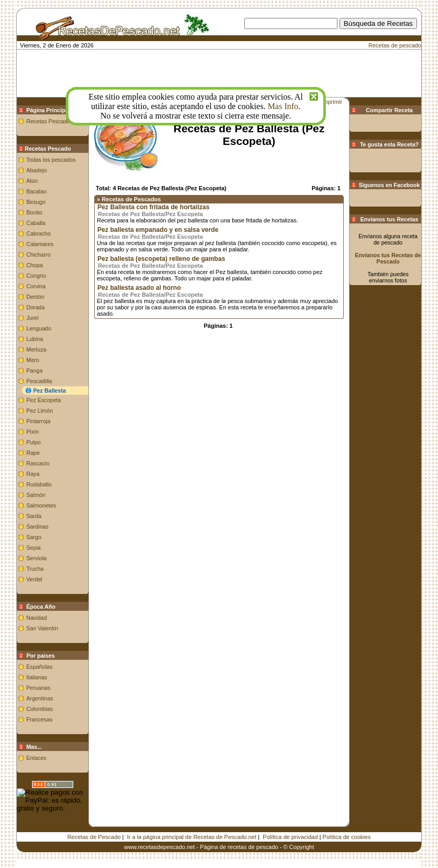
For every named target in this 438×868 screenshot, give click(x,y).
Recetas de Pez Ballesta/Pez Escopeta (150, 214)
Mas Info (283, 106)
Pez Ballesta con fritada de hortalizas (153, 207)
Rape (33, 453)
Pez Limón (39, 411)
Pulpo (33, 442)
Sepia (33, 548)
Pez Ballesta (49, 391)
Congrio (36, 276)
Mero (33, 360)
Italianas (37, 677)
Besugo (36, 202)
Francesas (39, 719)
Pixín (33, 432)
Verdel (34, 579)
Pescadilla (39, 381)
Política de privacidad (290, 837)
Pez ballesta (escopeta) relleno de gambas (161, 259)
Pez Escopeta (44, 400)
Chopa (34, 265)
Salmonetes (41, 505)
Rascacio (38, 463)
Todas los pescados (51, 160)
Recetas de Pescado (94, 837)
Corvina (36, 286)
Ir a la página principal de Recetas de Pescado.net (192, 837)
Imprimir (332, 102)
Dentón (35, 297)
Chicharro (38, 255)
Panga (34, 370)
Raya (33, 474)
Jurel (32, 318)
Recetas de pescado (395, 45)
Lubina (35, 339)
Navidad (37, 618)
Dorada (36, 307)
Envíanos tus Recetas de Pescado (388, 258)
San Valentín (42, 628)
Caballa (36, 223)
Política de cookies (347, 837)
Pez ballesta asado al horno (139, 288)
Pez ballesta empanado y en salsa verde (158, 230)
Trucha (35, 569)
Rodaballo (39, 484)
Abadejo (37, 170)
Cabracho (38, 233)
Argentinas (40, 698)
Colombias (39, 709)
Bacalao (37, 191)
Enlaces (36, 758)
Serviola (37, 558)
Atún (32, 181)
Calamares (40, 244)
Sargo (34, 537)
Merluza (36, 349)
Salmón (36, 495)
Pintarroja (38, 421)
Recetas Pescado (48, 121)
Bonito (34, 212)
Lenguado (39, 328)
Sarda (34, 516)
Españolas (39, 667)
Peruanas (38, 688)
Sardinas (37, 526)
